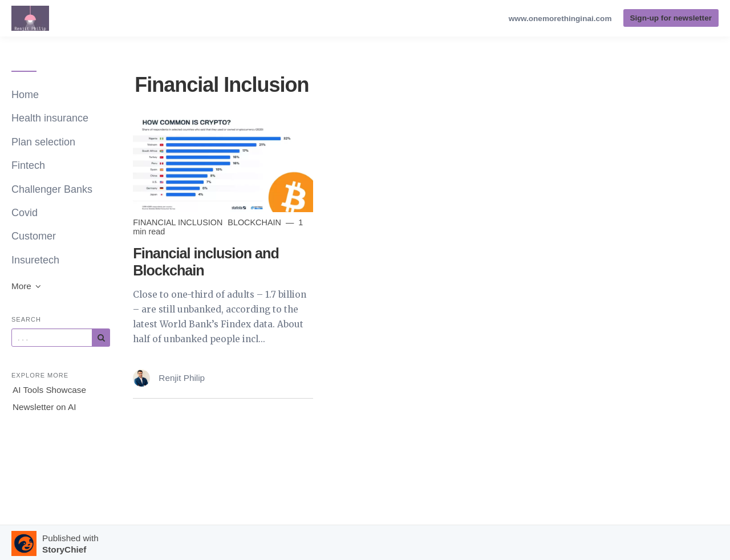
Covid (25, 213)
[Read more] (223, 163)
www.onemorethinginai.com (560, 19)
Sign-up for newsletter (671, 18)
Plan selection (43, 142)
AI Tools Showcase (49, 390)
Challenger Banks (52, 189)
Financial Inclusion (179, 222)
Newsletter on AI (44, 407)
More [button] (27, 286)
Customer (34, 236)
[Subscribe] (101, 338)
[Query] (52, 338)
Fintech (28, 165)
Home (25, 95)
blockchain (255, 222)
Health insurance (50, 118)
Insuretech (35, 260)
